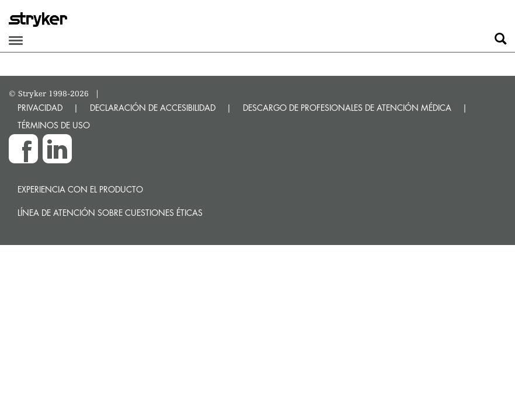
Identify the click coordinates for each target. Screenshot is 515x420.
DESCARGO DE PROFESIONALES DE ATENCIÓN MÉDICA (347, 108)
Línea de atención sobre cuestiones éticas (110, 213)
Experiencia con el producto (80, 189)
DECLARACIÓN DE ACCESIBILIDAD (153, 108)
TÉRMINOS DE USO (54, 125)
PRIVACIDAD (40, 108)
